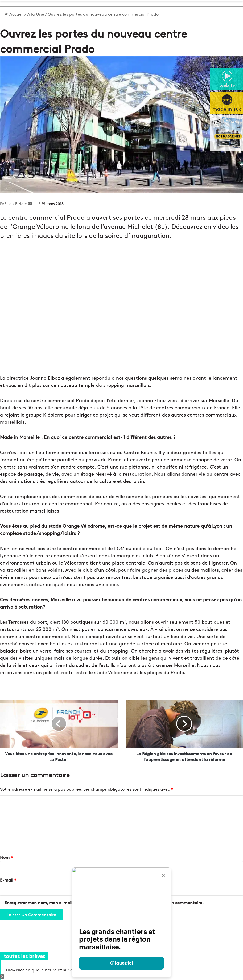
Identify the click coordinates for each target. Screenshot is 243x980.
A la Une (36, 14)
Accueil (14, 14)
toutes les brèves (24, 956)
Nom (6, 857)
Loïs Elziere (17, 203)
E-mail (8, 880)
